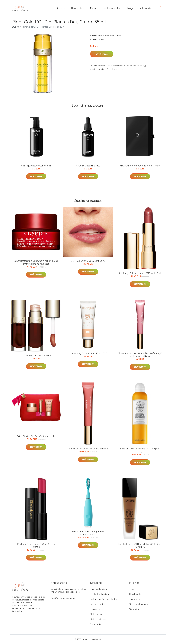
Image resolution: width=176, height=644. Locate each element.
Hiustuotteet (78, 8)
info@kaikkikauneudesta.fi (64, 598)
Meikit (93, 8)
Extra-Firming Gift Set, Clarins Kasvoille (36, 436)
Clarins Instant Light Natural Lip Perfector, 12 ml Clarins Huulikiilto (140, 355)
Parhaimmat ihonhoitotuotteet (104, 599)
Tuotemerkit (145, 8)
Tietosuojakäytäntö (138, 604)
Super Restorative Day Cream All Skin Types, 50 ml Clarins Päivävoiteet (36, 262)
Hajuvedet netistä (98, 589)
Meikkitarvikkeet (98, 619)
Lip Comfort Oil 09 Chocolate (36, 356)
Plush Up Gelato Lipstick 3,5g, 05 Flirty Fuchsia (36, 545)
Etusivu (15, 27)
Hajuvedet (60, 8)
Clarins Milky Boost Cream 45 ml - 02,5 (88, 353)
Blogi (130, 8)
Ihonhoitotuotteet (112, 8)
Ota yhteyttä (135, 594)
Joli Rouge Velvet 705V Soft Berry (88, 261)
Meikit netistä (96, 614)
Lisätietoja (102, 54)
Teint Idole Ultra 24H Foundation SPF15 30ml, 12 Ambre (140, 545)
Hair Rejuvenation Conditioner (36, 166)
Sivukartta (134, 609)
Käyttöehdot (135, 599)
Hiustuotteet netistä (99, 594)
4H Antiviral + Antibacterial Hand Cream (140, 166)
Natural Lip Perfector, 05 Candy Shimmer (88, 449)
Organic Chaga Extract (88, 166)
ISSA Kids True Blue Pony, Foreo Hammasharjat (88, 533)
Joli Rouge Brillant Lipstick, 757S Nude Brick (140, 273)
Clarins (118, 36)
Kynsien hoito (97, 609)
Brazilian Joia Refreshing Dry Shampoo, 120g (140, 450)
